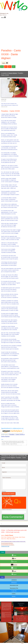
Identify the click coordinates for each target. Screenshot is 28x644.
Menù (3, 17)
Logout (14, 574)
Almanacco (14, 583)
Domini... (14, 596)
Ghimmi (14, 565)
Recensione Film (14, 588)
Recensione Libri (14, 585)
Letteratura (14, 580)
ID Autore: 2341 (4, 99)
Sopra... (24, 642)
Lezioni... (14, 594)
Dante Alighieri (13, 73)
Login (14, 571)
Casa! (14, 555)
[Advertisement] (14, 33)
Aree (14, 558)
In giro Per (14, 591)
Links (2, 439)
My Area (14, 561)
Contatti (14, 568)
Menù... (5, 63)
